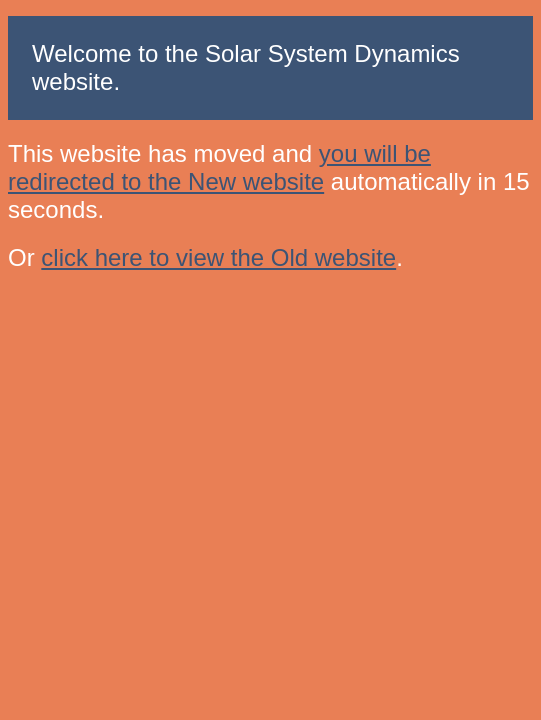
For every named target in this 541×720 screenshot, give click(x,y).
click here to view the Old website (218, 257)
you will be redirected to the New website (219, 167)
